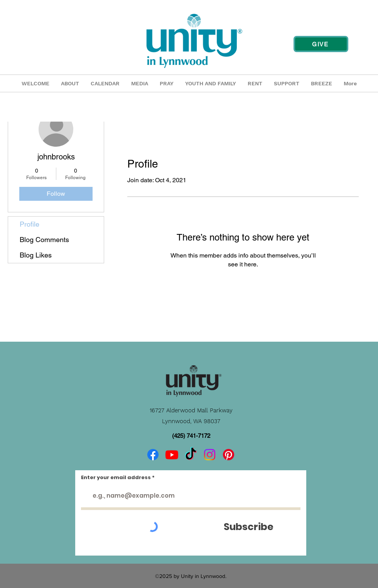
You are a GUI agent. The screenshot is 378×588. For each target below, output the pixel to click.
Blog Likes (36, 255)
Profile (30, 224)
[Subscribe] (249, 527)
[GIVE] (321, 44)
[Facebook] (153, 455)
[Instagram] (210, 455)
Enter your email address (116, 477)
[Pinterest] (229, 455)
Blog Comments (44, 240)
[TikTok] (191, 455)
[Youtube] (172, 455)
